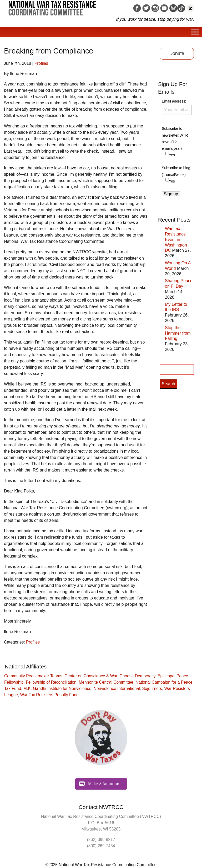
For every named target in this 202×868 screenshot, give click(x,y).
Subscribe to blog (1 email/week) (176, 171)
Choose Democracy (138, 676)
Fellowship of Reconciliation (51, 682)
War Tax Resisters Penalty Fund (49, 695)
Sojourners (152, 688)
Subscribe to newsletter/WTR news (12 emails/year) (175, 138)
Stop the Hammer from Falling (178, 333)
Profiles (41, 63)
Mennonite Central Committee (106, 682)
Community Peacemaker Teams (33, 676)
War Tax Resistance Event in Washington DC (176, 239)
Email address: (177, 107)
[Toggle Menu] (195, 32)
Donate (177, 53)
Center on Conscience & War (91, 676)
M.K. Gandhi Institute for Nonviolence (57, 688)
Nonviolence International (117, 688)
